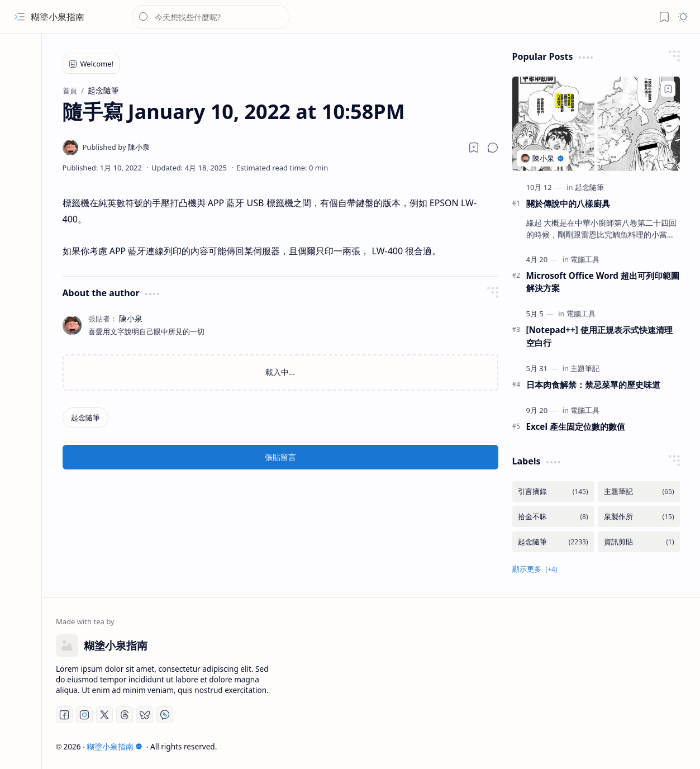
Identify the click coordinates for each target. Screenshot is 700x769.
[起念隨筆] (85, 418)
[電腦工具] (585, 259)
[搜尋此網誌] (211, 17)
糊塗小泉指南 (58, 17)
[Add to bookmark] (668, 89)
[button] (20, 17)
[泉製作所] (639, 517)
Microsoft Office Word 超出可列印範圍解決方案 (603, 282)
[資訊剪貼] (639, 542)
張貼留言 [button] (280, 457)
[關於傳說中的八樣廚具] (596, 124)
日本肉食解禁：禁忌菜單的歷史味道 (593, 385)
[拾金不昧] (553, 517)
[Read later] (474, 148)
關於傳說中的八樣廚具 (568, 203)
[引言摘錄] (553, 492)
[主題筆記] (585, 368)
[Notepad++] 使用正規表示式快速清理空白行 (599, 336)
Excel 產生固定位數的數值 (576, 426)
